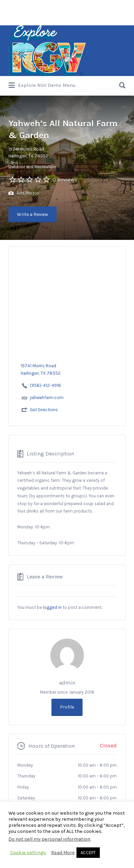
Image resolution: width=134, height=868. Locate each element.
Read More (63, 853)
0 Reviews (65, 180)
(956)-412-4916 (45, 385)
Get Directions (44, 410)
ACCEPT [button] (88, 853)
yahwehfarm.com (47, 398)
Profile (67, 707)
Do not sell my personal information (49, 839)
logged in (52, 607)
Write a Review (32, 214)
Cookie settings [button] (28, 853)
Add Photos (24, 193)
